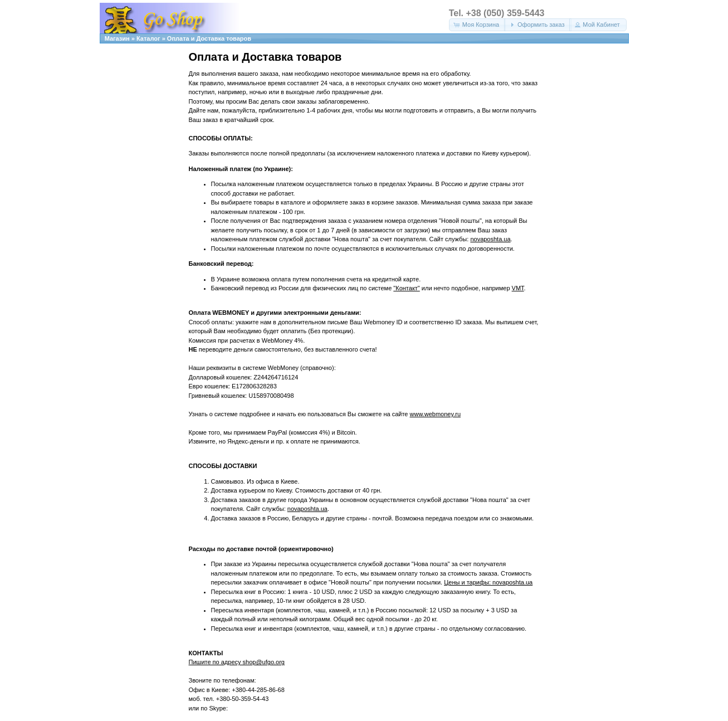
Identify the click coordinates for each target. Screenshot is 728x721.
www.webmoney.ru (436, 414)
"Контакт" (406, 288)
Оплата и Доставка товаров (209, 38)
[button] (477, 25)
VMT (518, 288)
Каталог (148, 38)
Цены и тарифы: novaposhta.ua (488, 582)
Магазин (117, 38)
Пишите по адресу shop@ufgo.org (237, 662)
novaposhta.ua (490, 239)
